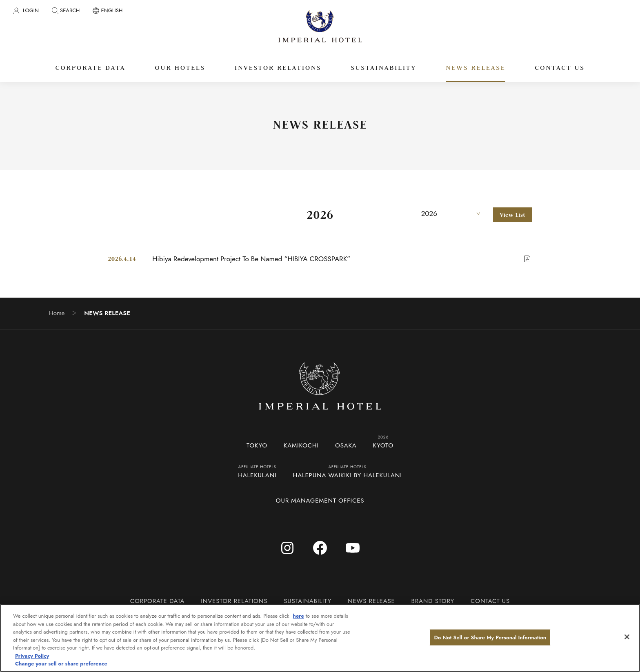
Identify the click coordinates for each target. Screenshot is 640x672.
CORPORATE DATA (157, 601)
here (299, 616)
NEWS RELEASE (371, 601)
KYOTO (383, 445)
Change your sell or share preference (61, 664)
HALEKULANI (257, 475)
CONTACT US (490, 601)
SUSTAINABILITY (308, 601)
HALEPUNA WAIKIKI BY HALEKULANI (348, 475)
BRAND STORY (433, 601)
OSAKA (346, 445)
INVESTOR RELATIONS (234, 601)
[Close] (627, 637)
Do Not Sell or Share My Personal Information (490, 637)
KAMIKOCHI (301, 445)
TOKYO (257, 445)
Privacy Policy (32, 656)
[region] (320, 638)
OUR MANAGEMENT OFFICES (320, 501)
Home (57, 313)
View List (513, 215)
